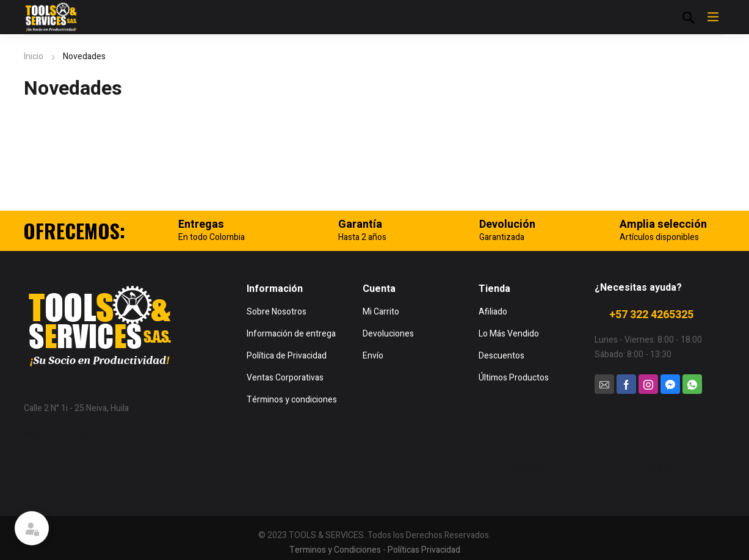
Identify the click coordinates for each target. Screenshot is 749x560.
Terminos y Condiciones (335, 550)
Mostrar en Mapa (56, 433)
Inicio (34, 56)
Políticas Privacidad (424, 550)
